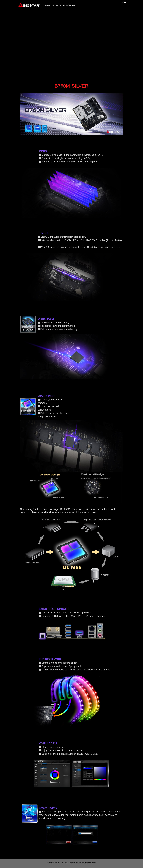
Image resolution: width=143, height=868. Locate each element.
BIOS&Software (71, 5)
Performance (46, 5)
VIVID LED (62, 5)
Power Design (55, 5)
